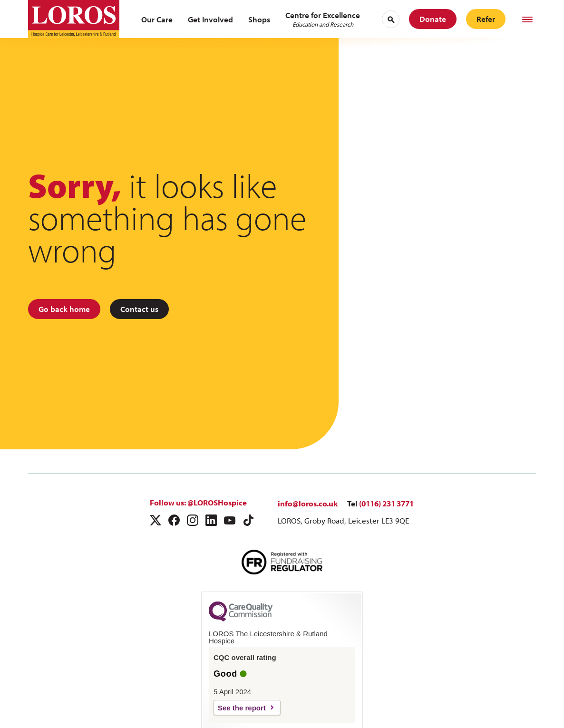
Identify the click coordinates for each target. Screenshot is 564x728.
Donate (433, 19)
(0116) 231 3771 (386, 503)
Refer (486, 19)
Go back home (64, 309)
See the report (242, 708)
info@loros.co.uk (308, 503)
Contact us (139, 309)
